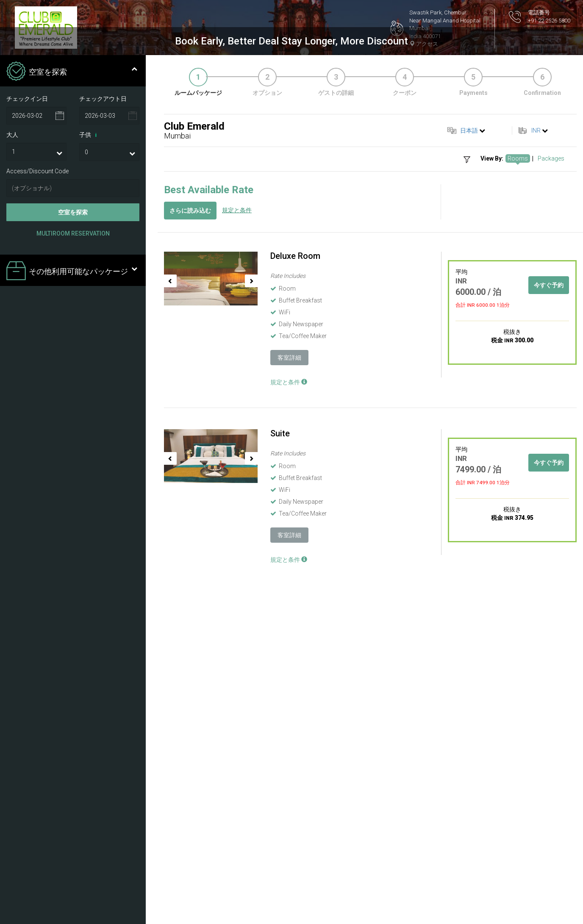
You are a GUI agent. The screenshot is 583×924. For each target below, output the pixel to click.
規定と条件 (237, 514)
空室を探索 (73, 516)
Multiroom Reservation (73, 537)
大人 (12, 438)
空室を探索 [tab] (72, 376)
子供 (89, 439)
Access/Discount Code (37, 475)
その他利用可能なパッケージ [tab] (72, 575)
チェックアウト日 (103, 402)
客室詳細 (289, 661)
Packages (551, 462)
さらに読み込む (190, 514)
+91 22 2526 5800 (549, 21)
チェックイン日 (27, 402)
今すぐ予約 (549, 589)
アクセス (424, 44)
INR (536, 434)
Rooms (518, 462)
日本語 (469, 434)
